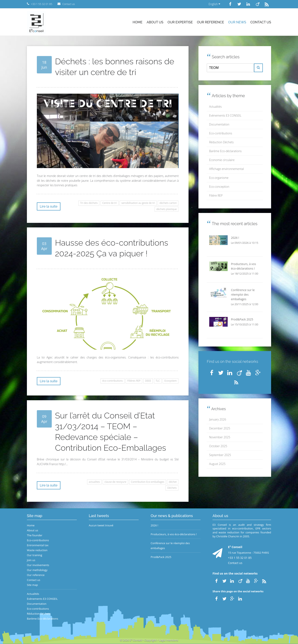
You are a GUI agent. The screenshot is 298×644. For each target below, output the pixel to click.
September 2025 (220, 455)
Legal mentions (169, 640)
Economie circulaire (222, 160)
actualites (94, 482)
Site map (32, 585)
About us (155, 22)
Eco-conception (219, 187)
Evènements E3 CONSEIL (225, 115)
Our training (35, 555)
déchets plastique (166, 209)
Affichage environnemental (227, 169)
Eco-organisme (219, 178)
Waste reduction (37, 550)
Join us (31, 560)
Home (138, 22)
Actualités (216, 107)
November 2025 (220, 437)
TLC (158, 381)
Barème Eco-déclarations (225, 151)
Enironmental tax (38, 545)
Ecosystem (171, 381)
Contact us (261, 22)
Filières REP (134, 381)
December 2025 (220, 428)
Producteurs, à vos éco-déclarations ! (174, 534)
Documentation (219, 124)
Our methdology (37, 570)
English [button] (214, 4)
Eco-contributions (221, 133)
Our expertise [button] (180, 22)
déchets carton (168, 203)
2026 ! (154, 525)
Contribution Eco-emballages (147, 482)
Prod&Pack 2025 (161, 557)
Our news (237, 22)
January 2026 (218, 419)
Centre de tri (109, 203)
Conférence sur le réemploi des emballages (170, 546)
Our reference (211, 22)
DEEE (148, 381)
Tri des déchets (89, 203)
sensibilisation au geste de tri (138, 203)
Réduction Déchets (222, 142)
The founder (35, 535)
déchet (173, 482)
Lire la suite (49, 206)
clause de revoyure (115, 482)
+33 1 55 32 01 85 (240, 558)
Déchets (172, 488)
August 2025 (217, 464)
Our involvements (38, 565)
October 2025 (218, 446)
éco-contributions (113, 381)
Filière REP (216, 195)
